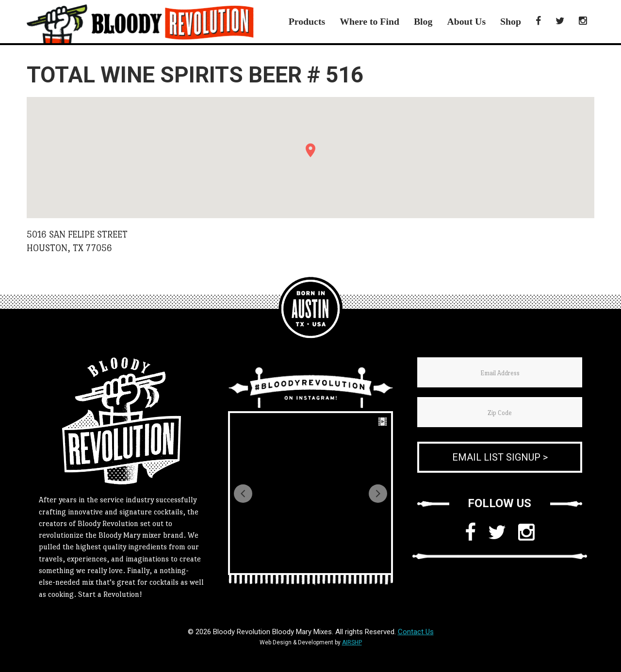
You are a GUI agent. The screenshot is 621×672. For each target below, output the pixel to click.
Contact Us (416, 632)
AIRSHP (352, 642)
